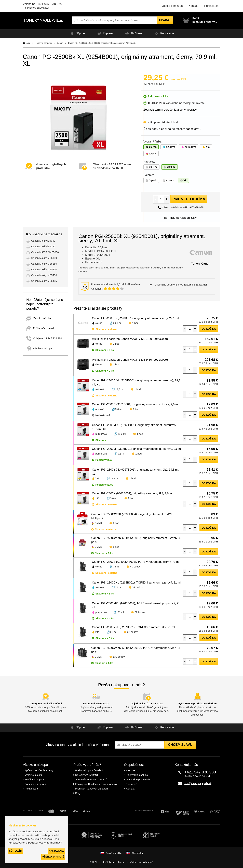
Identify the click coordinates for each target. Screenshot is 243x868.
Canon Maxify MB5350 (44, 269)
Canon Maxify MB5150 (44, 258)
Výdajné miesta (33, 775)
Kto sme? (131, 770)
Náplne (76, 34)
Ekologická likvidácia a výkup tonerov (96, 784)
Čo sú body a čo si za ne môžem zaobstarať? (172, 129)
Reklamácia (31, 789)
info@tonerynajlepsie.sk (198, 783)
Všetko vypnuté (53, 857)
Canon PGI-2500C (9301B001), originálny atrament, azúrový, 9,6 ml (135, 404)
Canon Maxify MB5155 (44, 264)
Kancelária (164, 34)
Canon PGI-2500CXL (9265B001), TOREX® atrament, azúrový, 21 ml (136, 583)
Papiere (104, 34)
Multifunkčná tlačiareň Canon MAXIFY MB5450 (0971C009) (130, 360)
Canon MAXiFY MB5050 (45, 252)
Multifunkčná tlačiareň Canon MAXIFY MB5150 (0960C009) (130, 339)
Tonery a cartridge (44, 43)
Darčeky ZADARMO (87, 775)
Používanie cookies (137, 775)
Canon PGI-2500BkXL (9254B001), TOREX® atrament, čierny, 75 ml (136, 562)
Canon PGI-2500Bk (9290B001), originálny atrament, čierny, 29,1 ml (135, 318)
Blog (78, 793)
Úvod (28, 43)
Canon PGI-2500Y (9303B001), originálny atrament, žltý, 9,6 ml (132, 493)
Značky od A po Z (34, 779)
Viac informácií (53, 843)
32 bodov (138, 587)
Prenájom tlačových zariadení (92, 789)
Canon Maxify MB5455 (44, 281)
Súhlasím (16, 851)
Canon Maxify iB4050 (43, 241)
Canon (60, 43)
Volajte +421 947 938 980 (44, 338)
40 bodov (135, 567)
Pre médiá (132, 784)
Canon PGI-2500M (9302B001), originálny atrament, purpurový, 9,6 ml (137, 449)
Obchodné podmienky (138, 779)
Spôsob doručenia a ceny (39, 770)
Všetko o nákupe (172, 6)
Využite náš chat (39, 318)
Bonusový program (35, 784)
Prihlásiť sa (211, 6)
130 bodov (119, 657)
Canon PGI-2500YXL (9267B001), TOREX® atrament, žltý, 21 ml (133, 627)
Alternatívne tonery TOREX (91, 779)
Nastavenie (56, 851)
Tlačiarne (133, 34)
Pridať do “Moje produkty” (180, 218)
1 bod (136, 323)
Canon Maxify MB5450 (44, 275)
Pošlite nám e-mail (40, 328)
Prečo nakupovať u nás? (89, 770)
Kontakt (194, 6)
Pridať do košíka (189, 199)
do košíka (209, 329)
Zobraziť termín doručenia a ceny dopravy (170, 110)
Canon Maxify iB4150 (43, 246)
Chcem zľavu (180, 745)
